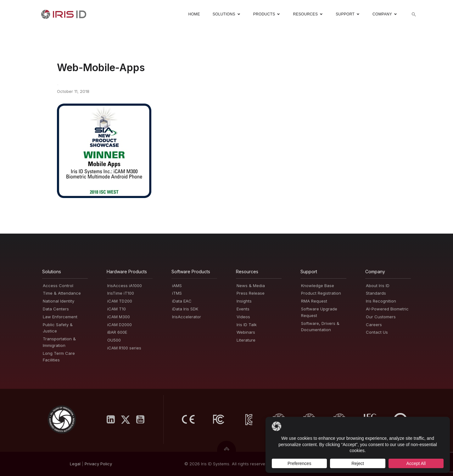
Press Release (251, 293)
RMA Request (314, 301)
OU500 (114, 340)
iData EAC (182, 301)
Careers (374, 325)
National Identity (59, 301)
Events (243, 309)
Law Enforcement (60, 317)
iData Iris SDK (185, 309)
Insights (244, 301)
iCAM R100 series (124, 348)
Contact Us (377, 332)
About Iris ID (378, 286)
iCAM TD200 (120, 301)
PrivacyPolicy (98, 464)
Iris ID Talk (247, 325)
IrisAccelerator (187, 317)
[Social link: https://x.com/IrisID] (128, 420)
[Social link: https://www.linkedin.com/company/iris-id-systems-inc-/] (113, 420)
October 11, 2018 (73, 91)
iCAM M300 (119, 317)
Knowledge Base (318, 286)
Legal (75, 464)
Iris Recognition (381, 301)
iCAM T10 (117, 309)
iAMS (177, 286)
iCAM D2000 (120, 325)
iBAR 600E (117, 332)
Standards (376, 293)
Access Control (58, 286)
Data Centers (56, 309)
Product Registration (321, 293)
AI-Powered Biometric (387, 309)
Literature (246, 340)
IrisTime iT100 (121, 293)
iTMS (177, 293)
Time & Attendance (62, 293)
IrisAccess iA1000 (125, 286)
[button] (414, 14)
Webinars (246, 332)
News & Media (251, 286)
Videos (243, 317)
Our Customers (381, 317)
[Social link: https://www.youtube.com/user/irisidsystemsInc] (143, 420)
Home (194, 14)
